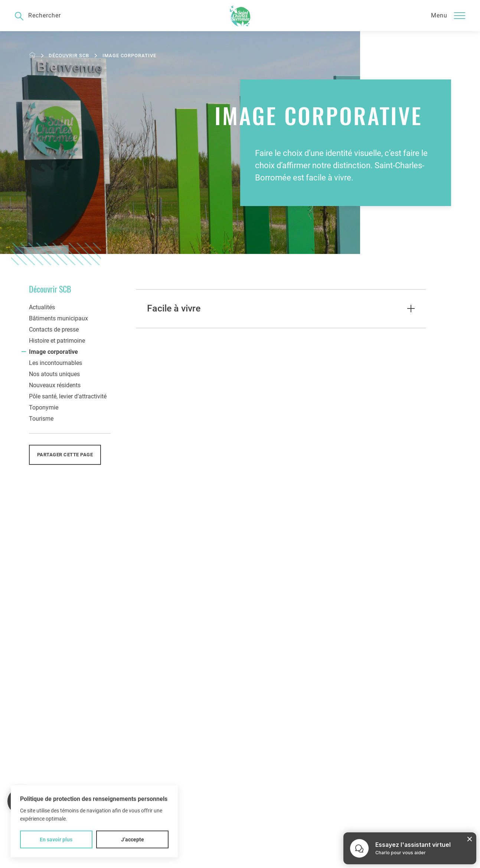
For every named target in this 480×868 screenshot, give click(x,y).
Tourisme (41, 419)
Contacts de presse (54, 329)
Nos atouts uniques (54, 374)
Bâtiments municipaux (58, 318)
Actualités (42, 307)
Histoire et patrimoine (57, 341)
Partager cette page (65, 455)
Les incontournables (55, 363)
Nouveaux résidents (55, 385)
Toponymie (44, 407)
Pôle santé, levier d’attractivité (68, 396)
